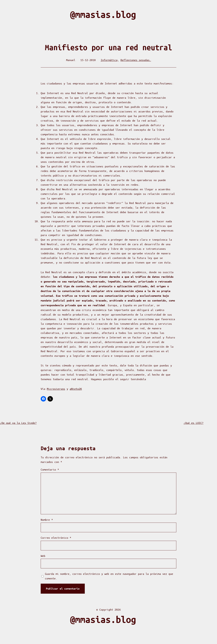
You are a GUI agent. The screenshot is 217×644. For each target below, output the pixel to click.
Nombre (47, 520)
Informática (109, 60)
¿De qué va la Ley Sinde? (18, 423)
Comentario (50, 469)
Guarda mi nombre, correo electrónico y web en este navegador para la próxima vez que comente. (109, 576)
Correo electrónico (56, 538)
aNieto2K (76, 389)
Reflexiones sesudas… (136, 60)
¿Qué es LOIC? (194, 423)
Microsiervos (56, 389)
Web (43, 556)
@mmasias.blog (103, 14)
